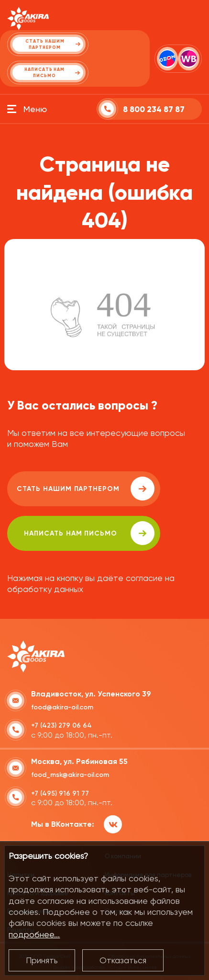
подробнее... (34, 934)
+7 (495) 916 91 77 (60, 793)
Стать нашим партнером (86, 489)
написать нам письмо (89, 533)
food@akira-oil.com (62, 707)
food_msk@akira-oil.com (70, 775)
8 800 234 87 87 (154, 109)
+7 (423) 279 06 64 (61, 725)
